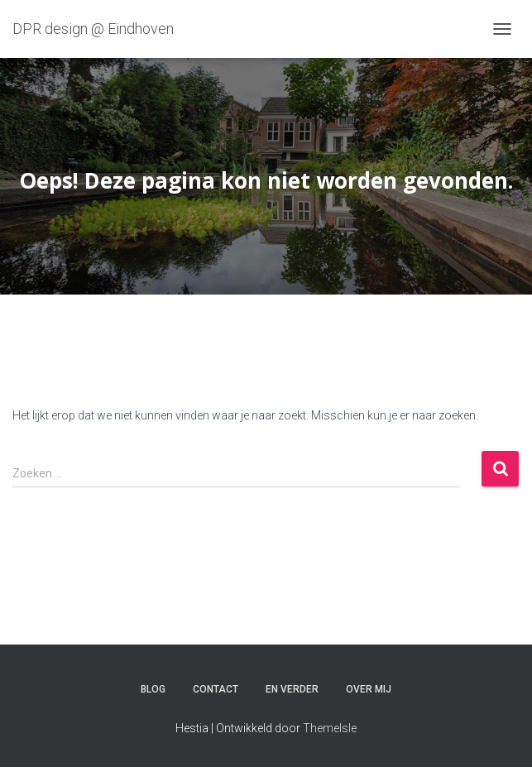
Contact (216, 689)
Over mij (369, 689)
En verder (292, 689)
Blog (153, 689)
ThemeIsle (330, 728)
